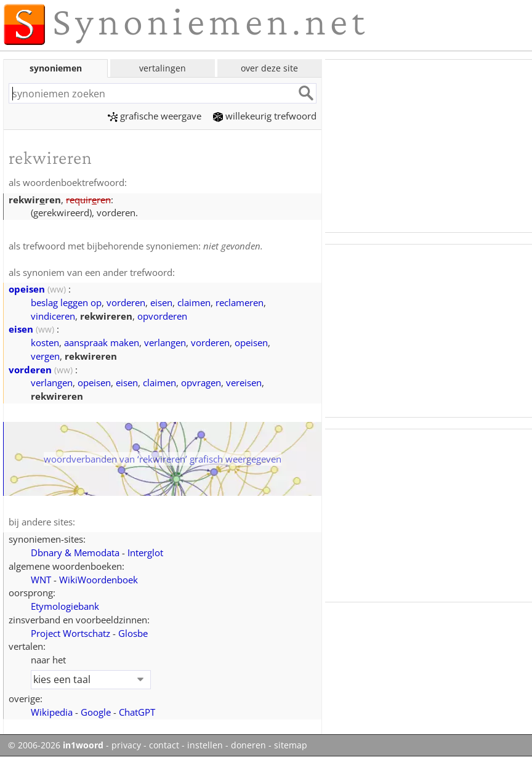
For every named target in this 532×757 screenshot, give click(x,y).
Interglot (145, 553)
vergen (45, 356)
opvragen (201, 383)
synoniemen (56, 68)
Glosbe (133, 633)
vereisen (244, 383)
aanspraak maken (102, 342)
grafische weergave (155, 116)
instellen (205, 745)
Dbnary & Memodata (75, 553)
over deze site (269, 68)
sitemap (291, 745)
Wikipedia (52, 712)
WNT (41, 580)
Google (96, 712)
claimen (194, 302)
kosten (45, 342)
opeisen (27, 289)
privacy (126, 745)
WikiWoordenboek (99, 580)
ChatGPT (137, 712)
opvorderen (162, 316)
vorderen (126, 302)
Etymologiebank (65, 606)
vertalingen (163, 68)
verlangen (165, 342)
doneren (248, 745)
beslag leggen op (66, 302)
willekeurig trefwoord (265, 116)
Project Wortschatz (71, 633)
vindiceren (53, 316)
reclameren (240, 302)
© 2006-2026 (56, 745)
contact (164, 745)
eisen (161, 302)
